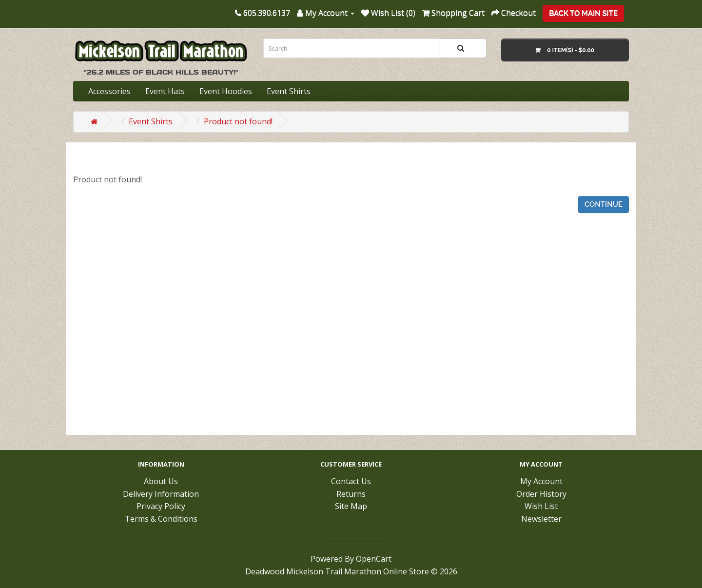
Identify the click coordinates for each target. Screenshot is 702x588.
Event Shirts (289, 91)
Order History (541, 494)
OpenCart (374, 559)
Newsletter (541, 519)
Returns (351, 494)
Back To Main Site (583, 13)
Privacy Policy (161, 506)
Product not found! (238, 121)
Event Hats (165, 91)
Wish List (541, 506)
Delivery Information (161, 494)
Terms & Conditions (161, 519)
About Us (161, 481)
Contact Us (351, 481)
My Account (541, 481)
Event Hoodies (226, 91)
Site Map (351, 506)
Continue (604, 204)
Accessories (109, 91)
